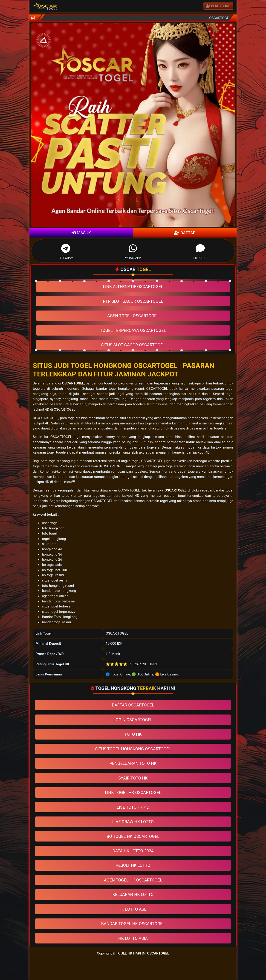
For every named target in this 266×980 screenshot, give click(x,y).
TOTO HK (133, 734)
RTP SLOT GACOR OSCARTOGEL (133, 301)
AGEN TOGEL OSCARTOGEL (133, 316)
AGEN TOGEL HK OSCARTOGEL (133, 880)
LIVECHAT (200, 251)
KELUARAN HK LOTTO (133, 894)
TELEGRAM (66, 251)
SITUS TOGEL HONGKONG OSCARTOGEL (133, 749)
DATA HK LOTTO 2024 (133, 851)
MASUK (81, 233)
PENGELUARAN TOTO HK (133, 763)
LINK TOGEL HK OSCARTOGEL (133, 792)
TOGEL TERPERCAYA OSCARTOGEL (133, 330)
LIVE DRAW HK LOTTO (133, 822)
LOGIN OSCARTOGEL (133, 720)
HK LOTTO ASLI (133, 909)
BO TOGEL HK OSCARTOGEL (133, 836)
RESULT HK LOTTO (133, 865)
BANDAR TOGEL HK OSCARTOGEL (133, 924)
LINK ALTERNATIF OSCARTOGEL (133, 287)
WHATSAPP (133, 251)
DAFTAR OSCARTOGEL (133, 705)
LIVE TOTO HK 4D (133, 807)
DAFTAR (185, 233)
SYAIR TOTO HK (133, 778)
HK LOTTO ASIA (133, 938)
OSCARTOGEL (73, 383)
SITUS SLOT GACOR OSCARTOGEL (133, 345)
